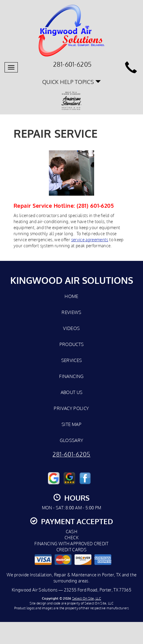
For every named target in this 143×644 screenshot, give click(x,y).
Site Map (71, 424)
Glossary (72, 440)
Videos (71, 328)
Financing (71, 376)
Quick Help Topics (72, 82)
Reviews (71, 312)
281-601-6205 (71, 454)
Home (71, 296)
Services (72, 360)
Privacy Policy (71, 408)
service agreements (90, 240)
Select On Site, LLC (87, 598)
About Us (72, 392)
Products (72, 344)
